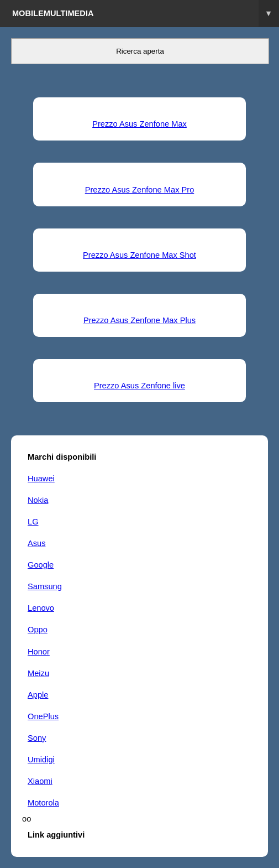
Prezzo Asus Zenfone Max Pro (140, 190)
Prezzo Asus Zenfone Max (139, 124)
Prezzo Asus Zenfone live (139, 386)
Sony (37, 738)
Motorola (43, 803)
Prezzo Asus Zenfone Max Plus (139, 320)
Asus (37, 543)
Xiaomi (40, 781)
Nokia (38, 500)
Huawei (41, 479)
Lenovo (41, 608)
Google (41, 565)
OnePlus (43, 716)
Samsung (45, 586)
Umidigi (41, 760)
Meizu (38, 673)
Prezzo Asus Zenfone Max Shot (139, 255)
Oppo (38, 630)
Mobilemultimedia (146, 13)
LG (33, 522)
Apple (38, 695)
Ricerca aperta (140, 51)
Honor (39, 652)
